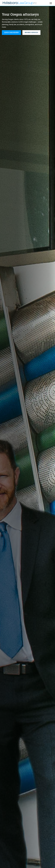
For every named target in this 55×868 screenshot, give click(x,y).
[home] (20, 3)
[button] (50, 3)
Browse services (31, 33)
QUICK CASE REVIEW (11, 33)
